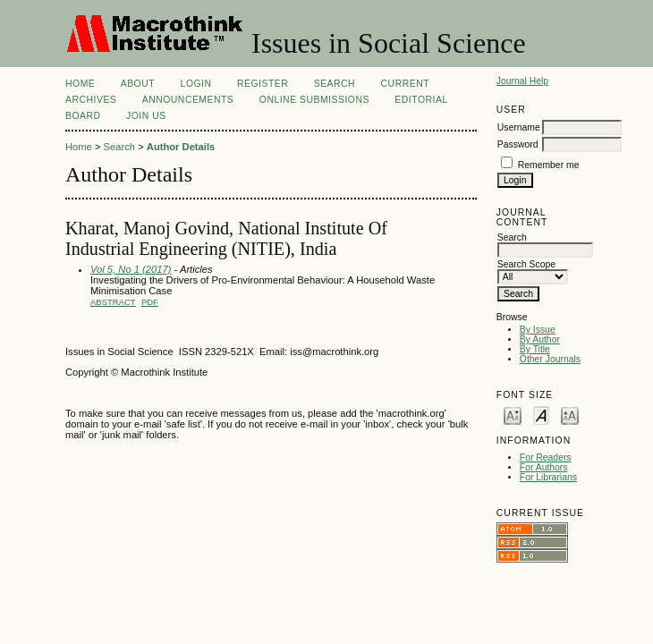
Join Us (146, 116)
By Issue (538, 330)
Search (335, 84)
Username (519, 127)
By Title (535, 349)
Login (196, 84)
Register (263, 84)
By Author (540, 339)
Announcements (188, 100)
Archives (91, 100)
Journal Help (522, 81)
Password (518, 144)
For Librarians (548, 477)
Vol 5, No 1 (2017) (131, 269)
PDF (150, 302)
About (138, 84)
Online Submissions (314, 100)
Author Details (181, 147)
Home (80, 84)
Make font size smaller (513, 415)
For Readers (546, 458)
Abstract (113, 302)
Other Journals (550, 359)
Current (405, 84)
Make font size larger (570, 415)
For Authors (544, 467)
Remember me (549, 165)
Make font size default (541, 415)
